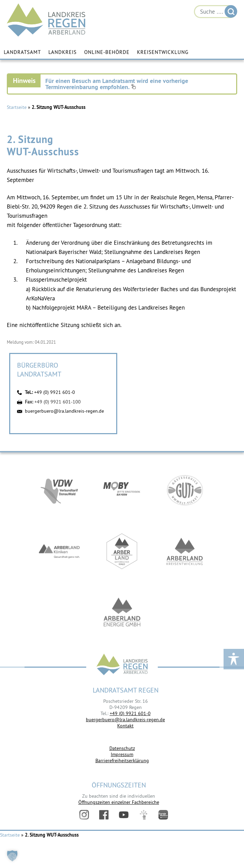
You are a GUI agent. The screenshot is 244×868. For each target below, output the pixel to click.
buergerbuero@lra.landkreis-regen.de (64, 411)
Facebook (104, 815)
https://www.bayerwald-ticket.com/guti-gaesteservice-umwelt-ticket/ (185, 490)
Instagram (84, 815)
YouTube (124, 815)
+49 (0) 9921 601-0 (55, 392)
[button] (12, 856)
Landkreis (63, 52)
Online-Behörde (107, 52)
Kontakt (125, 726)
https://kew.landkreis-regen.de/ (185, 551)
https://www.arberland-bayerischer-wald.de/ (122, 551)
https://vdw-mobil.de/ (59, 490)
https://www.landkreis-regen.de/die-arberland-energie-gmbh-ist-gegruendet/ (122, 613)
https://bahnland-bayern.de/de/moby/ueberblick (122, 490)
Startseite (17, 107)
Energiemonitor (163, 815)
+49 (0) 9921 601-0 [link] (130, 713)
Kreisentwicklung (163, 52)
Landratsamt (22, 52)
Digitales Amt (143, 815)
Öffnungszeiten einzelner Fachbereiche (119, 802)
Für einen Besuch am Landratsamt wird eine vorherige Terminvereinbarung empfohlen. (117, 84)
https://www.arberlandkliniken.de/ (59, 551)
